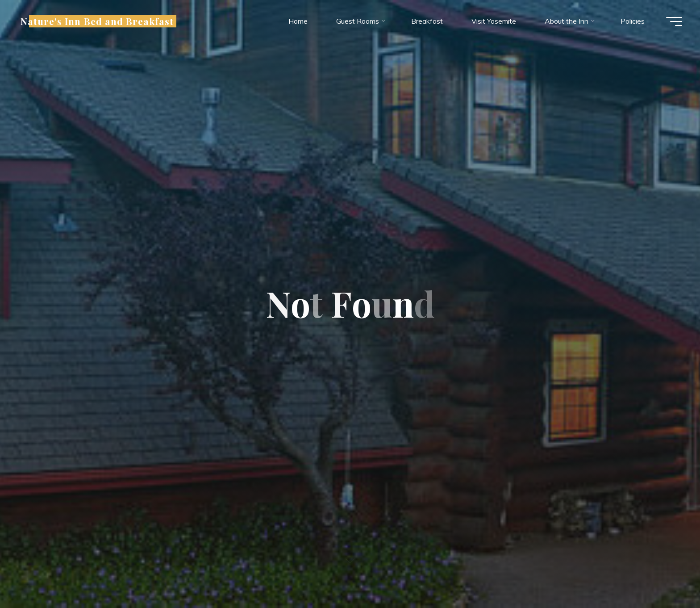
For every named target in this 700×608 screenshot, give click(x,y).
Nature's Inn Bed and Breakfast (97, 21)
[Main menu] (674, 21)
